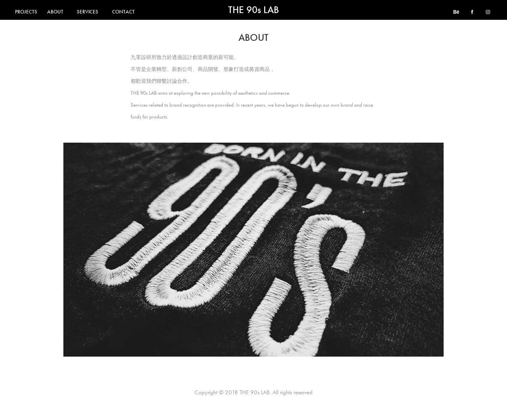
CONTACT (123, 12)
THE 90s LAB (253, 10)
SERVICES (88, 12)
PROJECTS (26, 12)
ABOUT (55, 12)
